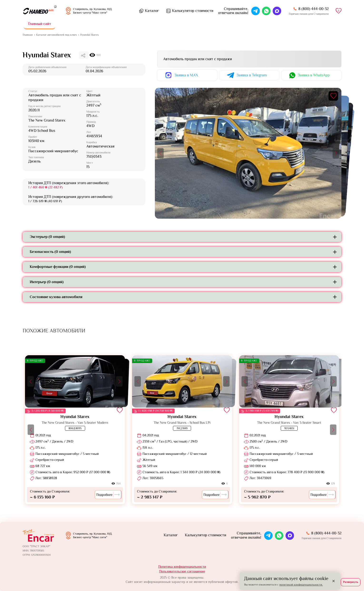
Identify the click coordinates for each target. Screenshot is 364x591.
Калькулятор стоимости (193, 11)
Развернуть (351, 582)
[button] (160, 153)
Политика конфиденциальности (182, 566)
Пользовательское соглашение (182, 571)
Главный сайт (40, 24)
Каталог (152, 11)
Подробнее (108, 495)
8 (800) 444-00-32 (313, 9)
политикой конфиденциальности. (301, 585)
